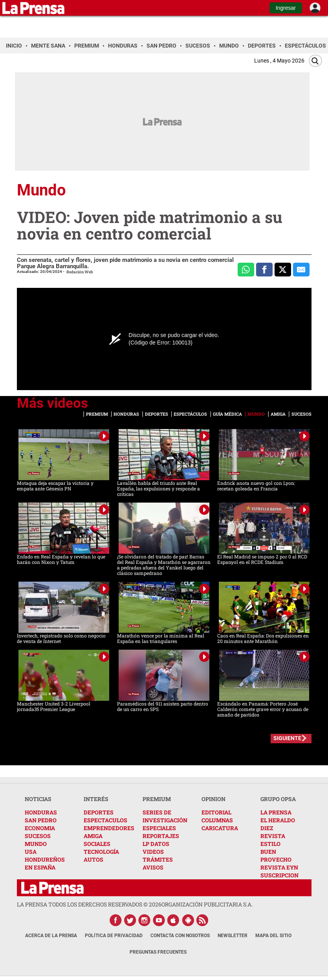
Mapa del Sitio (273, 936)
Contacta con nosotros (180, 936)
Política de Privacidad (114, 936)
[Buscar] (315, 61)
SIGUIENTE (287, 738)
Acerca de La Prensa (51, 936)
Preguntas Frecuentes (158, 952)
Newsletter (233, 936)
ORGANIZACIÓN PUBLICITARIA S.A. (207, 904)
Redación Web (80, 272)
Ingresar (286, 8)
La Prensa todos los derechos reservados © (89, 904)
